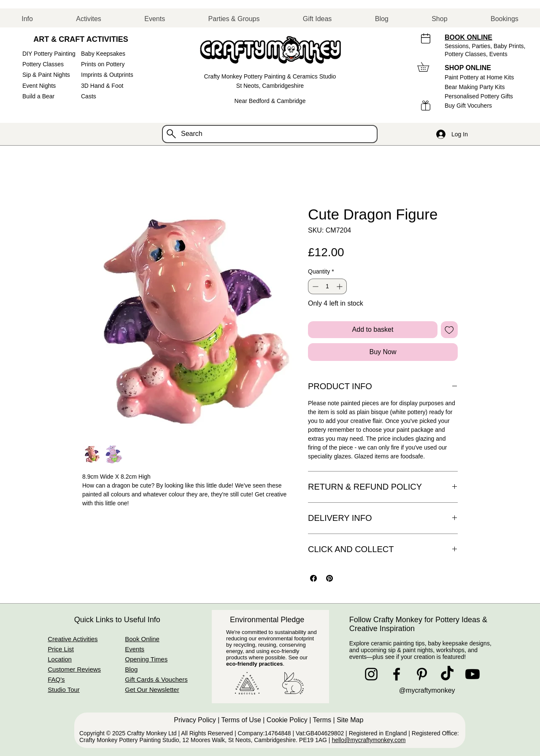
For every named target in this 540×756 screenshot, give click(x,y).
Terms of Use (241, 720)
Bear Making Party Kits (475, 87)
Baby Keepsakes (103, 54)
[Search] (270, 134)
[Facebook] (397, 674)
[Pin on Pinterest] (329, 578)
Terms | (325, 720)
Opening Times (146, 659)
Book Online (142, 639)
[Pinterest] (422, 674)
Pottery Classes (43, 64)
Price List (61, 649)
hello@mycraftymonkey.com (369, 740)
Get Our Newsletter (152, 690)
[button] (27, 19)
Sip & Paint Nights (46, 75)
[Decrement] (315, 286)
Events (498, 54)
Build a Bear (38, 96)
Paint (479, 77)
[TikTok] (447, 674)
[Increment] (340, 286)
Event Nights (39, 86)
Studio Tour (64, 690)
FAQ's (56, 679)
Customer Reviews (74, 669)
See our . (267, 661)
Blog (131, 669)
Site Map (351, 720)
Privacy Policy (195, 720)
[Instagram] (371, 674)
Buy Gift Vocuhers (468, 106)
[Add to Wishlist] (449, 330)
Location (60, 659)
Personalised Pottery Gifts (479, 96)
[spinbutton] (327, 286)
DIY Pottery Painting (49, 54)
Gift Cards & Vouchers (156, 679)
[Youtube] (472, 674)
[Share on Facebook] (313, 578)
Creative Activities (73, 639)
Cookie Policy (287, 720)
